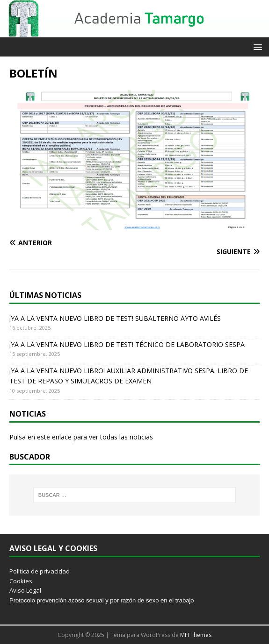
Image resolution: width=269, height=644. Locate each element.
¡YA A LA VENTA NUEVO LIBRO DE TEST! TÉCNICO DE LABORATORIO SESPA (127, 344)
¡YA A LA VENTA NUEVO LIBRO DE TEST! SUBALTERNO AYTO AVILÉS (115, 318)
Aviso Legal (25, 590)
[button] (256, 46)
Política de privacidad (40, 571)
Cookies (21, 581)
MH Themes (196, 635)
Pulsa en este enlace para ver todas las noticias (81, 437)
